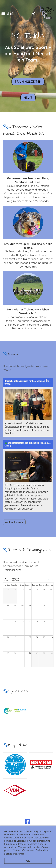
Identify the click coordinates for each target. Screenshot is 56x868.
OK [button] (28, 861)
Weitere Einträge (14, 522)
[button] (49, 579)
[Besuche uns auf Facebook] (28, 821)
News (28, 98)
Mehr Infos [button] (19, 854)
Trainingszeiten (28, 81)
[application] (28, 623)
